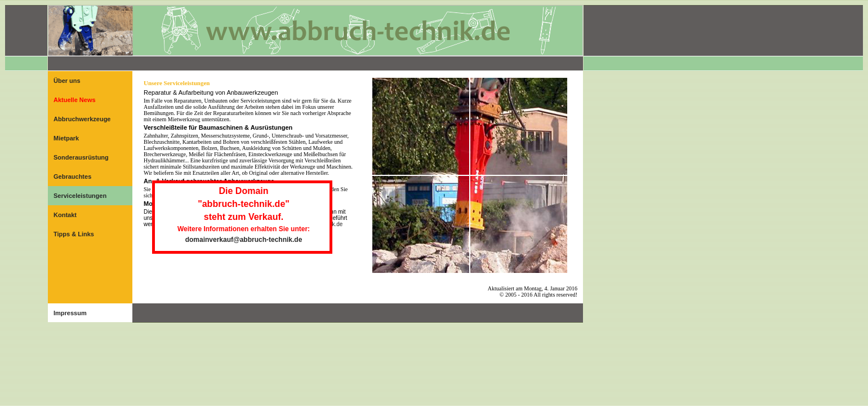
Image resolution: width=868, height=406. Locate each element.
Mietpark (66, 138)
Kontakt (65, 215)
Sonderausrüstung (81, 157)
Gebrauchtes (72, 176)
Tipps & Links (74, 234)
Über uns (67, 81)
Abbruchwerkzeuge (82, 119)
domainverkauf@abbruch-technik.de (244, 240)
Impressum (70, 313)
